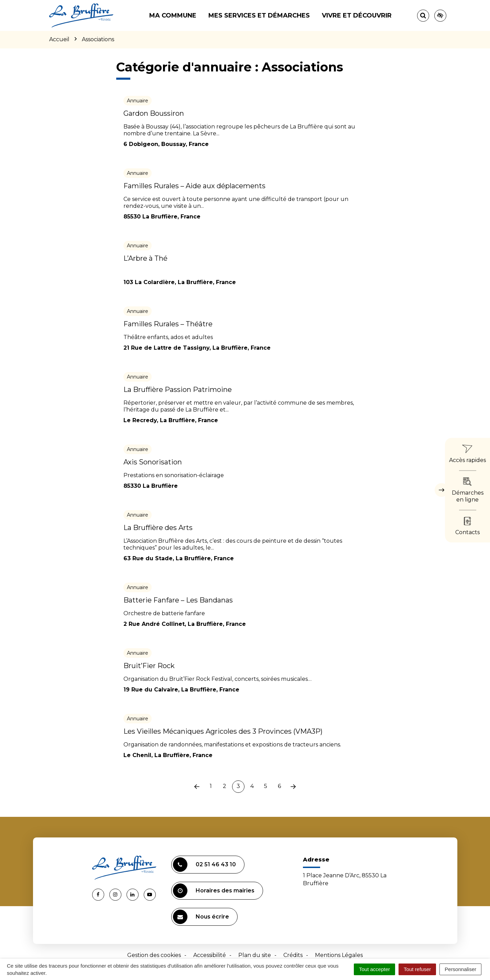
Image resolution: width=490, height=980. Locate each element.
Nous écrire (201, 917)
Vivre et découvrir (357, 15)
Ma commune (173, 15)
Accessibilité (210, 955)
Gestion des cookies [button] (154, 955)
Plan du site (255, 955)
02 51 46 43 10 (204, 865)
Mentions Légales (339, 955)
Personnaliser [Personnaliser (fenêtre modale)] (460, 969)
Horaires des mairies (214, 891)
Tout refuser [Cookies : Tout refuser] (417, 969)
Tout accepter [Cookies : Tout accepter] (374, 969)
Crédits (293, 955)
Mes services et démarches (259, 15)
